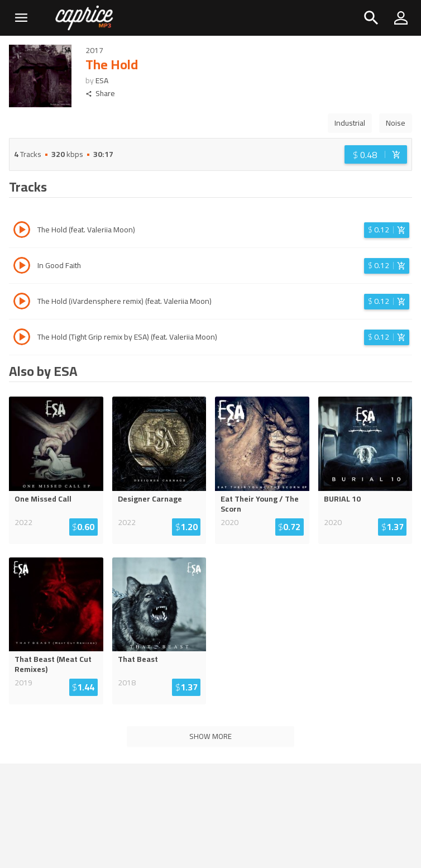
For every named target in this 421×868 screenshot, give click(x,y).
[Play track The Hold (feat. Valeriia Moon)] (22, 231)
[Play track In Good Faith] (22, 267)
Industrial (350, 123)
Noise (396, 123)
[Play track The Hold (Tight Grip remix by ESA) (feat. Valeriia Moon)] (22, 338)
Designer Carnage (150, 499)
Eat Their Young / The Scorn (260, 504)
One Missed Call (43, 499)
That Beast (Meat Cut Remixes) (53, 664)
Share (100, 94)
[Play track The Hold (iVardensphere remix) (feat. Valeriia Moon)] (22, 303)
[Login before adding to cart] (376, 154)
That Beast (138, 659)
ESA (102, 80)
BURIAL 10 (342, 499)
